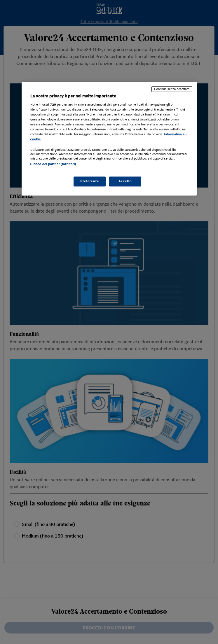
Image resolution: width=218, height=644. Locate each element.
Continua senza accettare (172, 89)
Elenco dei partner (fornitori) (53, 164)
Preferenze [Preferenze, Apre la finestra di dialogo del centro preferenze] (90, 181)
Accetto (125, 181)
